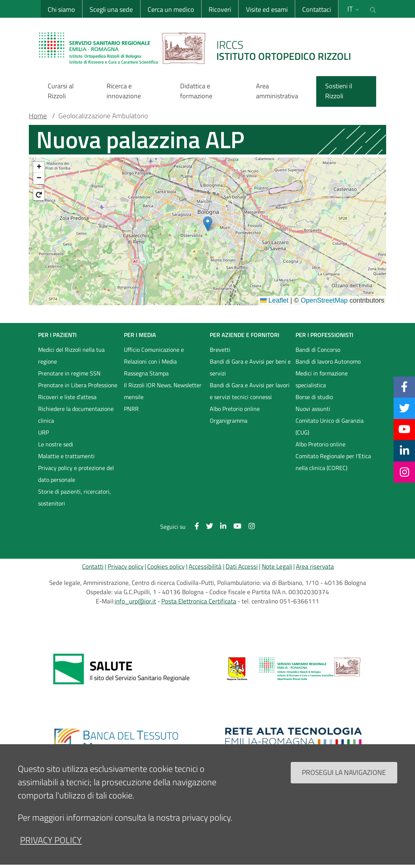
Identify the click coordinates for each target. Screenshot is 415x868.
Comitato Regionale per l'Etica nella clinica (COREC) (333, 462)
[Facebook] (404, 387)
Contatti (93, 566)
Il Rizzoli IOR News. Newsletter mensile (163, 391)
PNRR (131, 409)
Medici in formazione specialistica (322, 379)
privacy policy (51, 840)
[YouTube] (404, 429)
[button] (208, 224)
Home (38, 116)
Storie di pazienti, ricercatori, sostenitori (75, 497)
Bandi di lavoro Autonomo (328, 361)
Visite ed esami (266, 9)
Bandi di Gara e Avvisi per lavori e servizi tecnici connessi (250, 391)
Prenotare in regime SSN (69, 373)
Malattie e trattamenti (66, 456)
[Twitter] (404, 408)
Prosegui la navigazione (344, 772)
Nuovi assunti (313, 409)
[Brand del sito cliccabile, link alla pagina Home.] (199, 48)
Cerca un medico (171, 9)
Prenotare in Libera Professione (78, 385)
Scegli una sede (111, 9)
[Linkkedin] (404, 450)
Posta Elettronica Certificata (199, 601)
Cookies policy (166, 566)
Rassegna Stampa (146, 373)
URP (43, 432)
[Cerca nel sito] (373, 9)
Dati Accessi (242, 566)
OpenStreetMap (324, 300)
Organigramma (229, 421)
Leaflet (274, 300)
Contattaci (316, 9)
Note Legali (277, 566)
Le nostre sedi (56, 444)
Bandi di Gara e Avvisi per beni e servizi (250, 367)
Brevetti (220, 350)
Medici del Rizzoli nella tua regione (71, 355)
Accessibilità (205, 566)
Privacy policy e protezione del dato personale (76, 474)
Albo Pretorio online (235, 409)
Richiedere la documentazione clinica (76, 415)
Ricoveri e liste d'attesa (67, 397)
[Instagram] (404, 472)
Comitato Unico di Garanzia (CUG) (330, 426)
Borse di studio (314, 397)
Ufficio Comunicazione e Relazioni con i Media (154, 355)
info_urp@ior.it (135, 601)
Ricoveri (220, 9)
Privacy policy (126, 566)
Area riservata (315, 566)
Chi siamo (61, 9)
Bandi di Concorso (318, 350)
